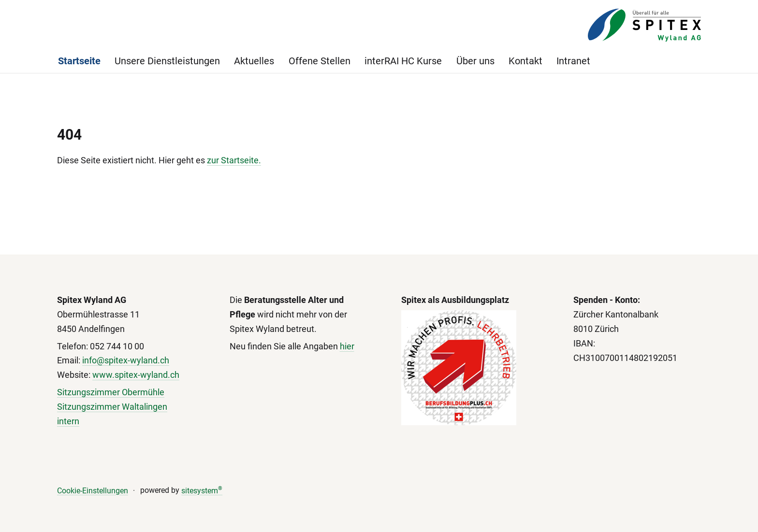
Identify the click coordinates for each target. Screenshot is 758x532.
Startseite (79, 61)
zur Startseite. (234, 160)
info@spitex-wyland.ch (126, 360)
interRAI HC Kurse (403, 61)
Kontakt (525, 61)
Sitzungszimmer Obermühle (111, 392)
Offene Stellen (320, 61)
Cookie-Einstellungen (93, 491)
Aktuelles (254, 61)
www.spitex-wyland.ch (136, 375)
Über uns (475, 61)
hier (347, 346)
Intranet (573, 61)
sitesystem (202, 491)
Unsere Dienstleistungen (167, 61)
